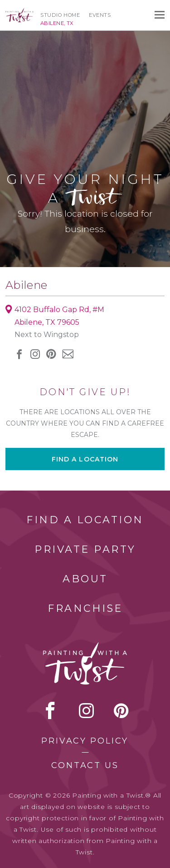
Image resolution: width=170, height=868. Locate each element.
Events (100, 15)
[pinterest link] (51, 354)
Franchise (85, 608)
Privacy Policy (85, 741)
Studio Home (60, 15)
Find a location (85, 459)
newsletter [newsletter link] (68, 354)
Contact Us (85, 765)
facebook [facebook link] (19, 354)
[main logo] (19, 12)
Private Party (85, 549)
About (85, 579)
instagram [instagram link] (35, 354)
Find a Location (85, 520)
